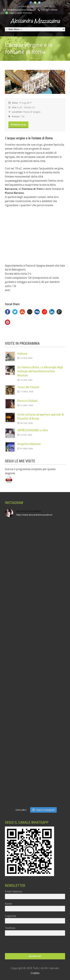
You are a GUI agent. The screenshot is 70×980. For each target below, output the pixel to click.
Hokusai (22, 354)
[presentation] (25, 945)
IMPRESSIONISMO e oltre (33, 430)
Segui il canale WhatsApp (21, 13)
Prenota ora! (18, 125)
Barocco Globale (27, 401)
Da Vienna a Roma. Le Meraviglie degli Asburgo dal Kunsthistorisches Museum (40, 371)
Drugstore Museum (29, 444)
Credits (35, 973)
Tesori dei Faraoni (28, 387)
